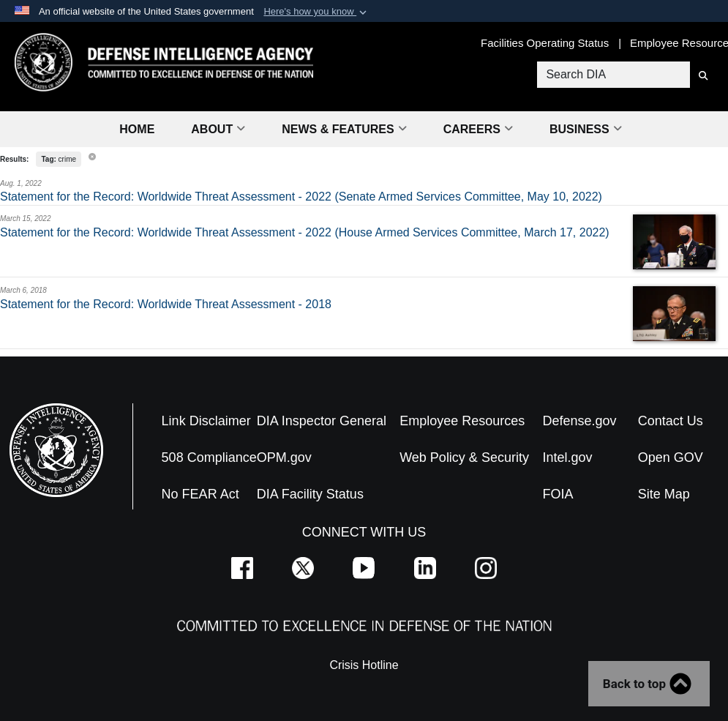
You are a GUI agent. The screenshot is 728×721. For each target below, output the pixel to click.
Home (137, 129)
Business (586, 129)
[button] (316, 12)
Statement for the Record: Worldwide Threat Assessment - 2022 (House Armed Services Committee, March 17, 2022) (305, 232)
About (218, 129)
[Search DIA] (613, 75)
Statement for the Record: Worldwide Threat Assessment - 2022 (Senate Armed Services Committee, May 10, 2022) (301, 197)
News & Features (344, 129)
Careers (478, 129)
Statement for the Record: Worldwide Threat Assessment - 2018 (166, 304)
